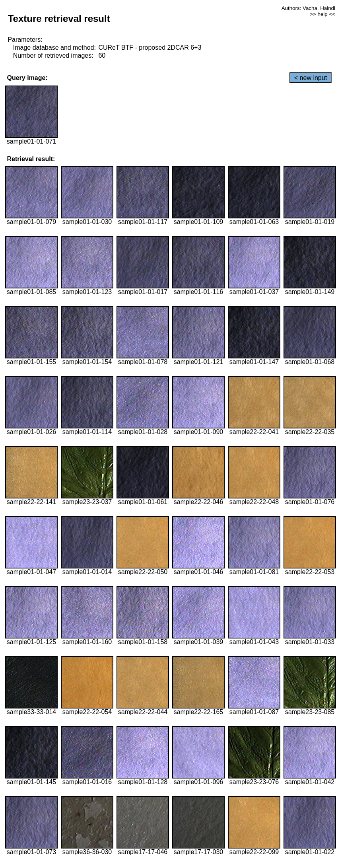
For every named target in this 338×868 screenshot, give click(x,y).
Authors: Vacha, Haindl (308, 8)
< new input (311, 78)
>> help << (322, 14)
